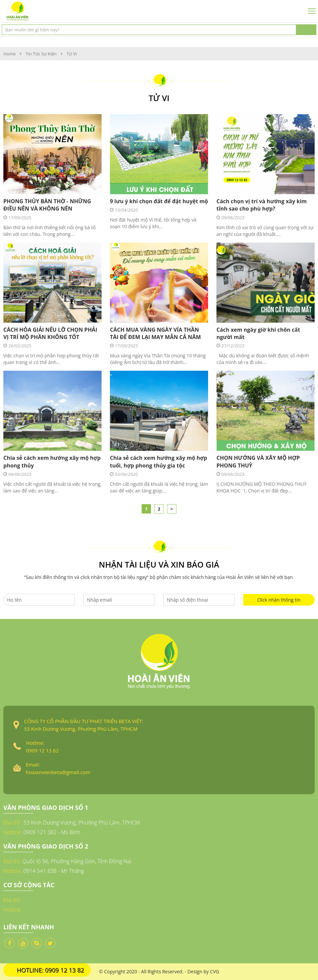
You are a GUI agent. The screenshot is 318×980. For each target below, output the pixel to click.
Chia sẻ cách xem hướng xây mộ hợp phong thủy (52, 461)
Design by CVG (203, 971)
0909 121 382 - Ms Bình (52, 832)
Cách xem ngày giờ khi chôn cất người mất (258, 333)
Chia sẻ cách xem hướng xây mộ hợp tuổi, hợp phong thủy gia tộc (158, 461)
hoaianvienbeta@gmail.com (58, 772)
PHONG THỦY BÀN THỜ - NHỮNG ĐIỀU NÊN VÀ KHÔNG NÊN (47, 205)
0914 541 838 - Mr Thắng (54, 871)
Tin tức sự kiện (41, 54)
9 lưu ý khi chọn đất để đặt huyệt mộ (159, 201)
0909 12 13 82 (42, 750)
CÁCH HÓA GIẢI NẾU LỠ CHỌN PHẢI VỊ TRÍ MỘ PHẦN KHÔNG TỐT (50, 333)
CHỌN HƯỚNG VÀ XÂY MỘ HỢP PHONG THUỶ (258, 461)
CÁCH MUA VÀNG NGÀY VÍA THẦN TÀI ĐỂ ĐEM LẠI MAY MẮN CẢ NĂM (155, 333)
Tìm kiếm (306, 30)
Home (10, 54)
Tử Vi (72, 54)
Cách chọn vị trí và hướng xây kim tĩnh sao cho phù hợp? (262, 205)
